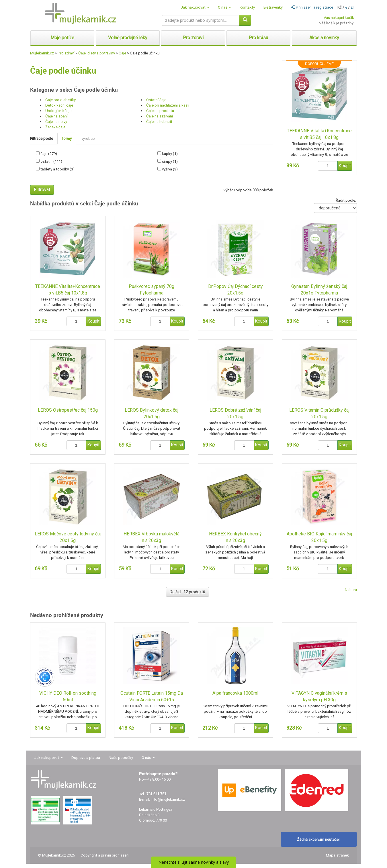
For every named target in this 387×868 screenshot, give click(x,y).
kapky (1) (170, 154)
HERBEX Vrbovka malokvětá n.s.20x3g (152, 537)
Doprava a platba (86, 758)
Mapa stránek (337, 855)
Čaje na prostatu (160, 111)
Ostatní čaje (156, 100)
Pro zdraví (66, 53)
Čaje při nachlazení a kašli (168, 105)
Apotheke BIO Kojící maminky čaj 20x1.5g (319, 537)
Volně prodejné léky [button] (128, 38)
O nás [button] (224, 7)
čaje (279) (49, 154)
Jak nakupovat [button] (195, 7)
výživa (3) (170, 169)
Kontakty (247, 7)
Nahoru (351, 590)
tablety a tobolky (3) (57, 169)
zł (352, 7)
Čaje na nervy (56, 122)
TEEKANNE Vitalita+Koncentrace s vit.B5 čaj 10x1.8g (319, 134)
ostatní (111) (51, 161)
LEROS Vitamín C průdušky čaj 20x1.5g (319, 413)
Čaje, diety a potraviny (97, 53)
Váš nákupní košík (339, 18)
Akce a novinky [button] (324, 38)
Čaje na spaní (56, 116)
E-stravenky (273, 7)
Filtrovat (42, 189)
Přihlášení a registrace (312, 7)
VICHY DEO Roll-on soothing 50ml (68, 696)
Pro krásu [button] (258, 38)
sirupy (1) (170, 161)
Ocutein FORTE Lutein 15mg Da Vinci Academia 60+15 (152, 696)
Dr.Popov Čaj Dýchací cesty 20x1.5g (235, 290)
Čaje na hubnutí (159, 122)
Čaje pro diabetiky (60, 100)
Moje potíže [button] (62, 38)
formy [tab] (67, 139)
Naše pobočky (121, 758)
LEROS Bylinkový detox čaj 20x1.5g (152, 413)
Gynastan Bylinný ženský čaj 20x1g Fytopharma (319, 290)
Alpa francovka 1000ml (235, 693)
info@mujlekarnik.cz (168, 799)
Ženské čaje (55, 127)
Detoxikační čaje (59, 105)
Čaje (122, 53)
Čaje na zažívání (160, 116)
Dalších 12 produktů (187, 592)
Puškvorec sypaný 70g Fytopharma (152, 290)
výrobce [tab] (88, 139)
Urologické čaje (58, 111)
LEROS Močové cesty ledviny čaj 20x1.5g (68, 537)
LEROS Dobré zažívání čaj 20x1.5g (235, 413)
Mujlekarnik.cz (42, 53)
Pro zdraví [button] (193, 38)
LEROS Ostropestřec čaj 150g (68, 410)
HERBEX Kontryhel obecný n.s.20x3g (235, 537)
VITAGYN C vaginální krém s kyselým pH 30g (319, 696)
